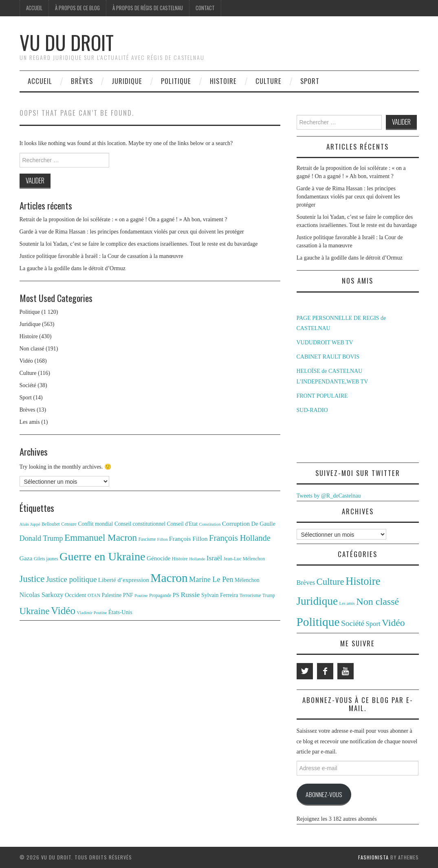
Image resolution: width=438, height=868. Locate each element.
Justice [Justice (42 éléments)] (32, 579)
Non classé (32, 349)
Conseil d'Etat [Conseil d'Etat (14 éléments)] (182, 524)
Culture (269, 81)
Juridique (127, 81)
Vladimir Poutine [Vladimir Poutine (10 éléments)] (92, 613)
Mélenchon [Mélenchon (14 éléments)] (247, 580)
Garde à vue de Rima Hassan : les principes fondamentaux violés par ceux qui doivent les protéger (132, 232)
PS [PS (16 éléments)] (176, 595)
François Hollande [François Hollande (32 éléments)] (240, 538)
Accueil (34, 8)
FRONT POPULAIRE (322, 396)
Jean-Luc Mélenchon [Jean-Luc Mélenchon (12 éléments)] (244, 559)
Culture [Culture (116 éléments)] (330, 582)
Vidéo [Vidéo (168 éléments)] (393, 623)
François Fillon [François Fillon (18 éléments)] (188, 539)
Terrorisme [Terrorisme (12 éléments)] (250, 595)
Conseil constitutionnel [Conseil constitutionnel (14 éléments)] (140, 524)
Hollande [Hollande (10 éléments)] (197, 559)
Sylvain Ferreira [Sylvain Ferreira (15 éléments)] (220, 595)
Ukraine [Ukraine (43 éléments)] (35, 611)
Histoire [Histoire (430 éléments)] (363, 581)
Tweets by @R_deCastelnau (329, 496)
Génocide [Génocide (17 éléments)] (158, 558)
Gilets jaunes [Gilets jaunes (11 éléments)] (46, 559)
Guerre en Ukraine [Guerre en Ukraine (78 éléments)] (102, 556)
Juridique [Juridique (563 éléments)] (317, 601)
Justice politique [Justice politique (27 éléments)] (71, 579)
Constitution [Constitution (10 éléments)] (210, 524)
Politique (176, 81)
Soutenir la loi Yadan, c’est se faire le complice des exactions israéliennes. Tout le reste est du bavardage (139, 244)
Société (28, 385)
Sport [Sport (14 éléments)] (373, 624)
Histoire (223, 81)
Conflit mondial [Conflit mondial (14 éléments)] (95, 524)
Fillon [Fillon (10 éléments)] (162, 539)
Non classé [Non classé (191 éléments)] (377, 601)
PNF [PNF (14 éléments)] (128, 595)
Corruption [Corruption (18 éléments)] (236, 523)
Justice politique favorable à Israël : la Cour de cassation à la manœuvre (101, 256)
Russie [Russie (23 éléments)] (190, 595)
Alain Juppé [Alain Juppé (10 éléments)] (30, 524)
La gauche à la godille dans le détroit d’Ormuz (73, 268)
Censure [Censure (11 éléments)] (69, 524)
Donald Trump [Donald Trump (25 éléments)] (41, 538)
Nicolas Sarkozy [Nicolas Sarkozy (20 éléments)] (42, 595)
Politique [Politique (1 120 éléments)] (318, 622)
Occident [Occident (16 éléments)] (76, 595)
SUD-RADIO (312, 410)
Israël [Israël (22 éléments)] (214, 558)
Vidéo (26, 361)
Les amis (30, 422)
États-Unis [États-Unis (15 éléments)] (120, 612)
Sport (310, 81)
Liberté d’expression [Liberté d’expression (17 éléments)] (124, 580)
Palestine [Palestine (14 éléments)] (111, 595)
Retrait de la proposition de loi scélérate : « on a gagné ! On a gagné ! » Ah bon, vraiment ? (123, 219)
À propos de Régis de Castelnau (148, 8)
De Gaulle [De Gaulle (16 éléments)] (263, 524)
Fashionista (373, 857)
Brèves (82, 81)
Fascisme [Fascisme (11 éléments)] (147, 539)
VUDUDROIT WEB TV (325, 343)
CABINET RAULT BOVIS (328, 357)
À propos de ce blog (77, 8)
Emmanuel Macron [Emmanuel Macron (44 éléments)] (101, 538)
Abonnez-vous (324, 794)
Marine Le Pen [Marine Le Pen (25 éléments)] (211, 579)
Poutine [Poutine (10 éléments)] (141, 596)
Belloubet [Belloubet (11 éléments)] (51, 524)
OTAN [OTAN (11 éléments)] (94, 595)
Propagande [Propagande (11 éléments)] (160, 595)
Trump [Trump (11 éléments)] (269, 595)
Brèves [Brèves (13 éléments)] (306, 583)
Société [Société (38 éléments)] (353, 623)
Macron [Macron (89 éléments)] (169, 578)
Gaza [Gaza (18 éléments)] (26, 558)
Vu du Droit (67, 42)
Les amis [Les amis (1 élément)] (347, 603)
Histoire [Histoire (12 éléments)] (180, 559)
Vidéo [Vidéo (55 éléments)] (63, 611)
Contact (205, 8)
